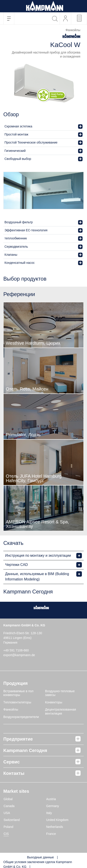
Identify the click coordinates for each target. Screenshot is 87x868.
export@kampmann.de (19, 655)
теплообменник (16, 238)
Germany (53, 806)
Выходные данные (40, 857)
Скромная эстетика (18, 126)
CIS (6, 834)
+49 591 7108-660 (16, 650)
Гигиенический (15, 151)
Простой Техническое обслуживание (31, 142)
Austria (51, 799)
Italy (49, 813)
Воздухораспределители (21, 717)
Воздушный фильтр (19, 222)
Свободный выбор (18, 159)
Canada (9, 806)
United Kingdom (57, 820)
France (51, 834)
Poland (8, 827)
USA (7, 813)
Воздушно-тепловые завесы (60, 693)
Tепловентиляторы (17, 702)
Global (8, 799)
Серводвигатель (16, 247)
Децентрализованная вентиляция (61, 711)
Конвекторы (54, 702)
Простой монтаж (16, 134)
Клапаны (11, 255)
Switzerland (12, 820)
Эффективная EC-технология (26, 230)
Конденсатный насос (20, 263)
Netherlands (55, 827)
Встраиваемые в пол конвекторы (18, 693)
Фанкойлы (11, 709)
